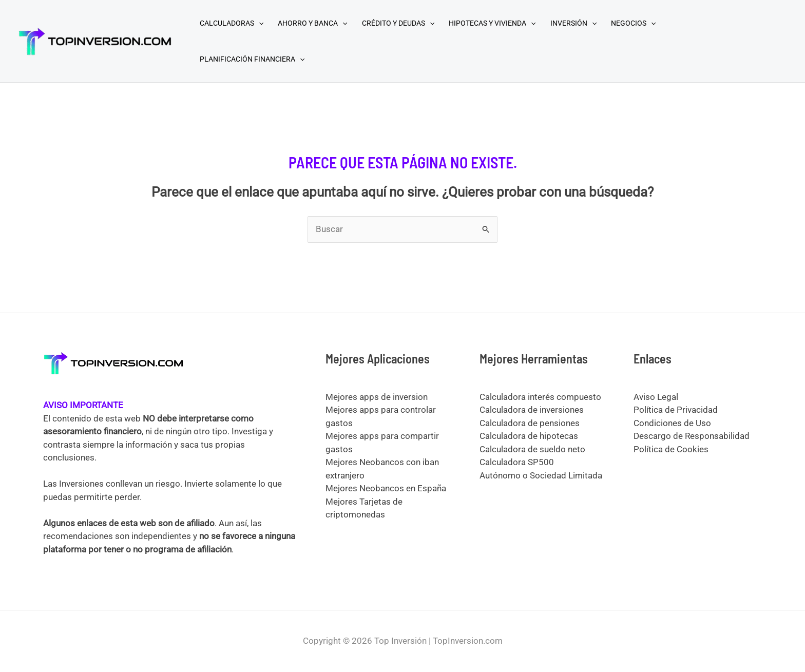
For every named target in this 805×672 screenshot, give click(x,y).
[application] (259, 23)
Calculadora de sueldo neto (532, 449)
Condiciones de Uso (672, 423)
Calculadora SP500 (517, 462)
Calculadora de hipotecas (529, 436)
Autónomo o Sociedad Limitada (541, 475)
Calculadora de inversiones (532, 410)
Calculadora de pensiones (530, 423)
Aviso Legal (656, 397)
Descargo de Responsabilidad (692, 436)
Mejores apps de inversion (377, 397)
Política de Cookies (671, 449)
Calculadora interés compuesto (540, 397)
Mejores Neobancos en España (386, 488)
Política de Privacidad (676, 410)
